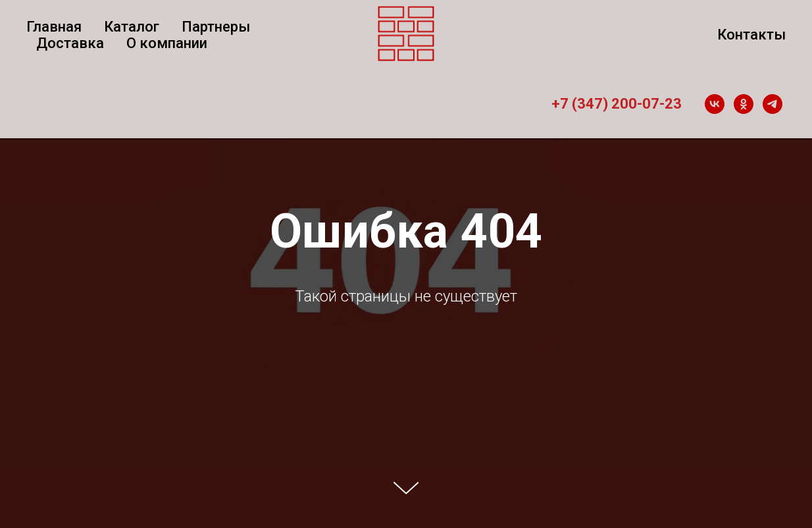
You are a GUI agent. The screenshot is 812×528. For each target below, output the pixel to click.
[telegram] (773, 104)
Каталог (132, 27)
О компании (167, 43)
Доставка (70, 43)
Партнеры (216, 27)
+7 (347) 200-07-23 (617, 104)
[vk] (715, 104)
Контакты (751, 35)
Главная (54, 27)
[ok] (744, 104)
